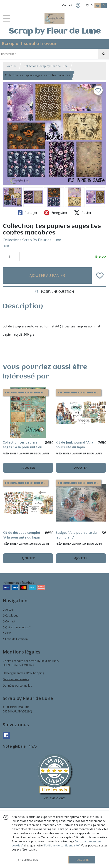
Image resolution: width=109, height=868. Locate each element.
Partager (27, 213)
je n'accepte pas (27, 860)
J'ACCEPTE (82, 860)
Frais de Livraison (15, 639)
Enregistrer (56, 213)
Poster (83, 213)
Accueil (12, 66)
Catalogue (11, 616)
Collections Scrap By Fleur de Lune (32, 240)
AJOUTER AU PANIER (47, 276)
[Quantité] (11, 257)
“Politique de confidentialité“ (62, 845)
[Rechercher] (104, 54)
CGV (7, 633)
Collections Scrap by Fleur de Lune (46, 66)
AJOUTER (28, 468)
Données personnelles (17, 686)
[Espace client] (78, 5)
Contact (67, 5)
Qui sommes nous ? (17, 627)
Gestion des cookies (16, 679)
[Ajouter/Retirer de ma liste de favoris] (100, 276)
